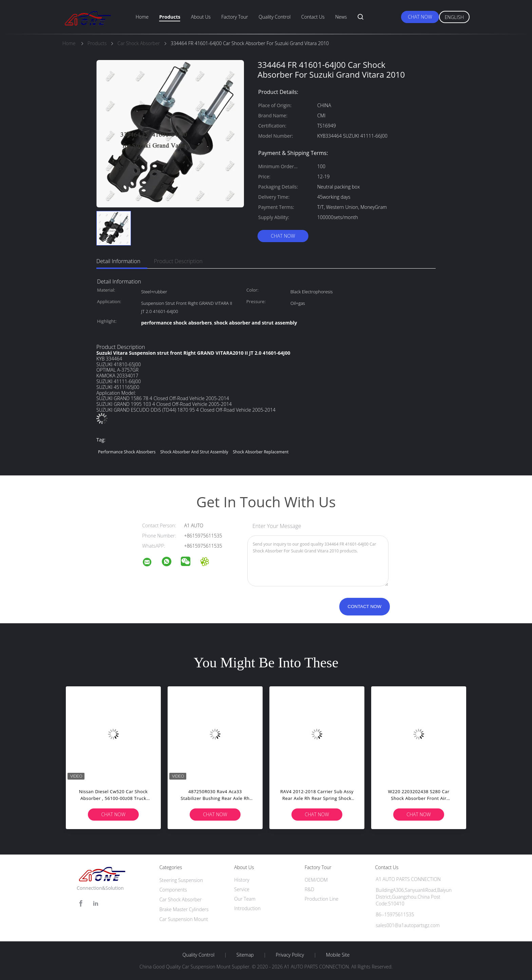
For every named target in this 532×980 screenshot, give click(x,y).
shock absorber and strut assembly (194, 452)
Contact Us (313, 17)
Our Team (245, 899)
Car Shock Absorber (181, 899)
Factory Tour (235, 17)
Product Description (178, 261)
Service (242, 889)
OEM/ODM (316, 880)
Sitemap (245, 955)
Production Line (321, 899)
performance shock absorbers (127, 452)
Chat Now (420, 17)
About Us (201, 17)
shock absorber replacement (261, 452)
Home (142, 17)
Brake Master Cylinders (184, 909)
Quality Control (274, 17)
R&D (309, 889)
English (454, 17)
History (242, 880)
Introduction (247, 908)
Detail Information (118, 261)
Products (170, 17)
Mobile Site (338, 955)
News (341, 17)
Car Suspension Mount (184, 919)
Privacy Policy (290, 955)
